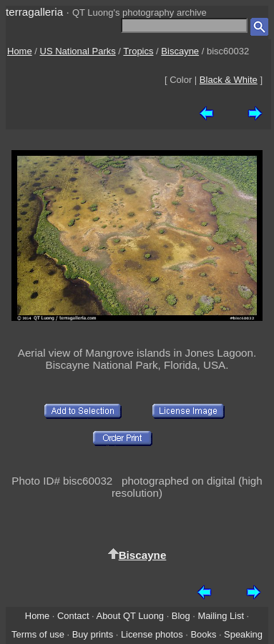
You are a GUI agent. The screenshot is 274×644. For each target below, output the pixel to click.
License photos (152, 634)
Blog (181, 616)
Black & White (229, 80)
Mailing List (221, 616)
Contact (73, 616)
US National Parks (78, 51)
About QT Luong (130, 616)
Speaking (243, 634)
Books (203, 634)
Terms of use (38, 634)
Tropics (138, 51)
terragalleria (34, 12)
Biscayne (180, 51)
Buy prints (93, 634)
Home (20, 51)
